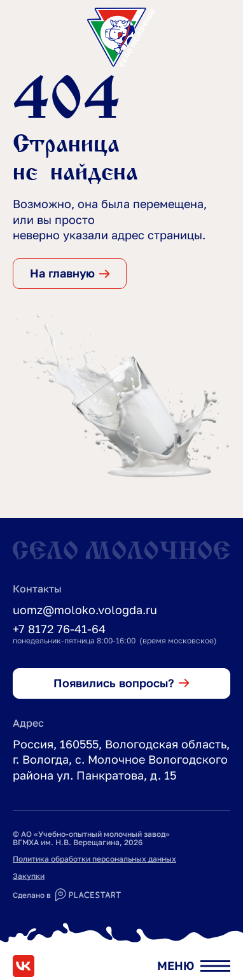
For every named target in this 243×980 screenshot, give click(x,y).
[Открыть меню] (194, 966)
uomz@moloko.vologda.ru (85, 610)
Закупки (29, 876)
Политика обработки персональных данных (94, 859)
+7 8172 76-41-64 (59, 629)
